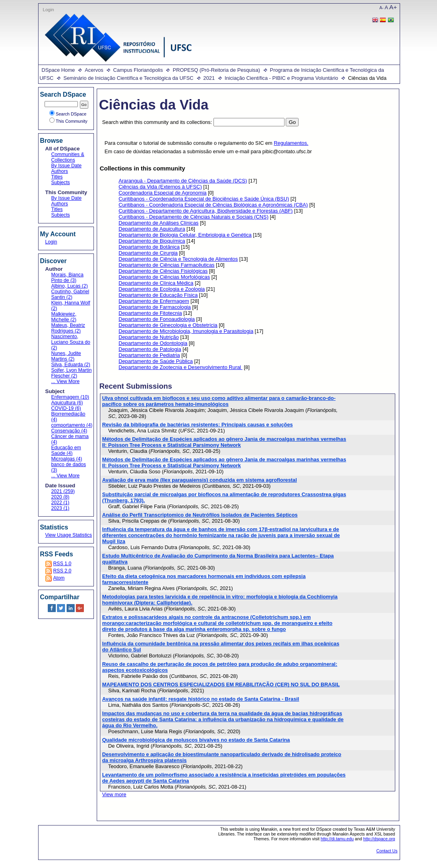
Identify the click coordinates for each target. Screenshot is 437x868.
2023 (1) (60, 508)
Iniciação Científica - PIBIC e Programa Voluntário (282, 78)
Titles (57, 177)
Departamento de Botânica (149, 247)
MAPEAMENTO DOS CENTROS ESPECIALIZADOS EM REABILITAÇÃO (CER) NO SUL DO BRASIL (221, 684)
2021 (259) (63, 491)
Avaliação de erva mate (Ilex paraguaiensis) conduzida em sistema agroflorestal (200, 480)
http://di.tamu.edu (337, 839)
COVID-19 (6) (66, 408)
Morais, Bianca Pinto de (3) (67, 278)
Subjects (61, 183)
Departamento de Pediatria (149, 355)
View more (114, 794)
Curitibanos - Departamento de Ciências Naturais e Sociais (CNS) (194, 217)
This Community (68, 121)
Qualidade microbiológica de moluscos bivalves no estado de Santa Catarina (196, 740)
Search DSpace (68, 114)
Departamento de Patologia (150, 349)
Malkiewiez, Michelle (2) (64, 317)
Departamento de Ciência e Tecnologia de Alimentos (178, 259)
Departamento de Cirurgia (148, 253)
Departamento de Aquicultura (152, 229)
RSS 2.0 (62, 571)
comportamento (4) (72, 425)
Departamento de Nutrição (149, 337)
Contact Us (387, 851)
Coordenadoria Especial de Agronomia (163, 193)
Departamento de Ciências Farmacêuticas (167, 265)
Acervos (94, 70)
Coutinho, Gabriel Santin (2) (70, 294)
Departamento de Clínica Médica (156, 283)
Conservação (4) (69, 431)
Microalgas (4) (67, 459)
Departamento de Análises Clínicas (159, 223)
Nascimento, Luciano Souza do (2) (71, 342)
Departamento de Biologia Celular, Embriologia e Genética (185, 235)
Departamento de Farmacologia (155, 307)
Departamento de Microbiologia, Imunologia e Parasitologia (186, 331)
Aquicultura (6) (67, 403)
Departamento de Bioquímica (152, 241)
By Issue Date (67, 166)
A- (382, 8)
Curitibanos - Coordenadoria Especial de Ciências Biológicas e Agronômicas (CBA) (213, 205)
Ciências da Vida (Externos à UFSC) (160, 187)
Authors (60, 171)
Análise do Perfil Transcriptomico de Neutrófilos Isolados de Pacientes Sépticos (200, 515)
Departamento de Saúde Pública (156, 361)
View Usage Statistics (69, 535)
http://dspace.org (379, 839)
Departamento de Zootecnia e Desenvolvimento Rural (181, 367)
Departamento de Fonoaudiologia (157, 319)
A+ (393, 7)
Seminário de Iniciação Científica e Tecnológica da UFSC (128, 78)
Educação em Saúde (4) (66, 450)
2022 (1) (60, 503)
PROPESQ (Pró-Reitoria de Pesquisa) (216, 70)
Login (49, 10)
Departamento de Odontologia (153, 343)
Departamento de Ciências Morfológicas (165, 277)
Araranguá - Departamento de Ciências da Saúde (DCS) (183, 181)
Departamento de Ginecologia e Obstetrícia (168, 325)
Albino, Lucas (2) (70, 286)
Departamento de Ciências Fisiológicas (163, 271)
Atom (59, 578)
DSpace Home (58, 70)
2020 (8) (60, 497)
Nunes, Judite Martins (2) (66, 356)
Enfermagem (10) (70, 397)
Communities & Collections (68, 157)
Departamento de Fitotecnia (150, 313)
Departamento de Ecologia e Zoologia (162, 289)
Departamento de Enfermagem (154, 301)
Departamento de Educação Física (158, 295)
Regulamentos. (291, 143)
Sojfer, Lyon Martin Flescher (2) (72, 373)
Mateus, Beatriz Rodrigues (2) (68, 328)
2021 (209, 78)
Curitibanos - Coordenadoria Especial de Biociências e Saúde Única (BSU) (204, 199)
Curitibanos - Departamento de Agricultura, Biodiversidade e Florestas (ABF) (206, 211)
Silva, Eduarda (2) (71, 365)
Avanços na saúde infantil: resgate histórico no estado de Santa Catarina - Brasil (201, 699)
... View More (66, 381)
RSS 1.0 (62, 564)
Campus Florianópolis (138, 70)
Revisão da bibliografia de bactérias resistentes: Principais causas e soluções (198, 425)
